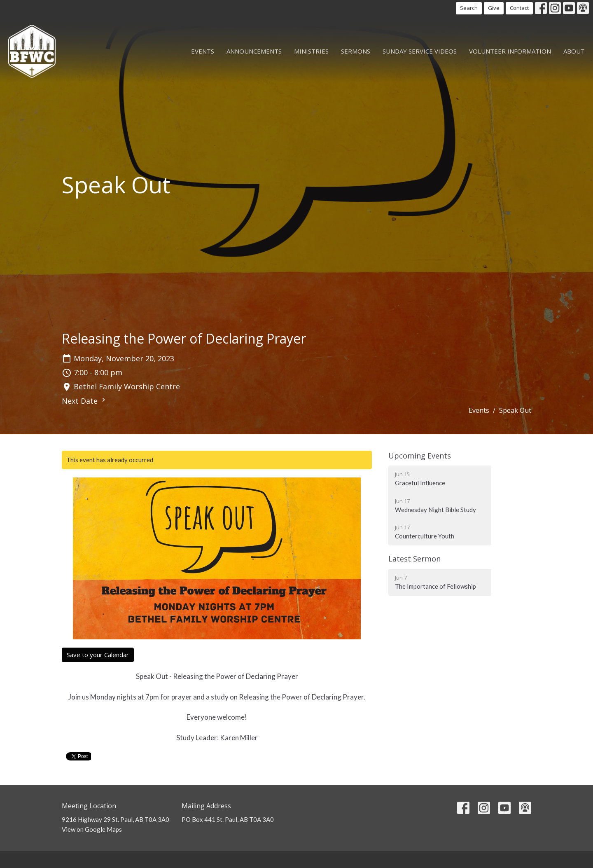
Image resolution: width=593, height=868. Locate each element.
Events (203, 51)
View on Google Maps (92, 829)
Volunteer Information (510, 51)
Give (494, 8)
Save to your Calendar (98, 655)
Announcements (254, 51)
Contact (519, 8)
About (574, 51)
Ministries (311, 51)
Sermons (356, 51)
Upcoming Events (420, 456)
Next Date (85, 401)
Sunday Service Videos (420, 51)
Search (469, 8)
